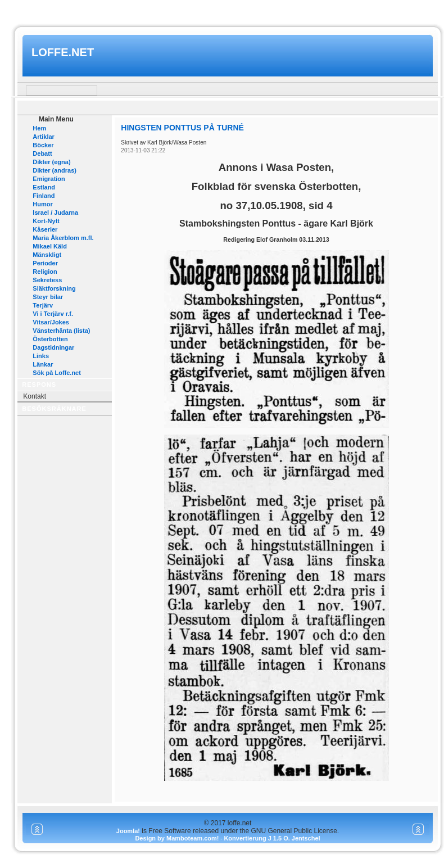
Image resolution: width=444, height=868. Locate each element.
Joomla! (128, 831)
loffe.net (63, 52)
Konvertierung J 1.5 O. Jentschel (272, 838)
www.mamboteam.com (222, 10)
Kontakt (35, 396)
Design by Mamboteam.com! (177, 838)
